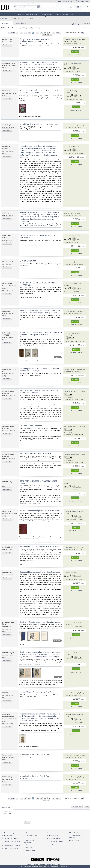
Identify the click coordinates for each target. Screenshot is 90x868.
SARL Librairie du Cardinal (73, 623)
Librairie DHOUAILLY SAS (71, 236)
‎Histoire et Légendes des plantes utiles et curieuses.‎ (40, 572)
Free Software (30, 850)
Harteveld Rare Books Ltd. (72, 391)
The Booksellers (46, 14)
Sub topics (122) (21, 23)
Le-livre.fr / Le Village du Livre (72, 63)
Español (59, 865)
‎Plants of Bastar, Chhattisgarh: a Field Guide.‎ (37, 692)
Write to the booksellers (65, 1)
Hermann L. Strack (69, 125)
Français (35, 865)
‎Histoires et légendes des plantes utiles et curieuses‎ (39, 622)
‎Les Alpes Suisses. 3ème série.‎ (31, 426)
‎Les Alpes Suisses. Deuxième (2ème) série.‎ (36, 453)
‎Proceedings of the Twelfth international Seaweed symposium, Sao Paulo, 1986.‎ (39, 370)
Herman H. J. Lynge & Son (73, 333)
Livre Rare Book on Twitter (78, 833)
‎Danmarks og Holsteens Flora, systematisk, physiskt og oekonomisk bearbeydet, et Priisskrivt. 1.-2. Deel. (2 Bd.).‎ (41, 335)
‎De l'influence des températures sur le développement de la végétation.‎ (34, 40)
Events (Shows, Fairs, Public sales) (11, 842)
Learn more (64, 866)
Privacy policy (52, 844)
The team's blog (52, 836)
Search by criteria (19, 9)
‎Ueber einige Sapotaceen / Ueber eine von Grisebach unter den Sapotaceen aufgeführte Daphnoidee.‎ (40, 312)
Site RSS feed (74, 840)
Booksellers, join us (31, 833)
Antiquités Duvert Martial (71, 547)
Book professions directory (64, 14)
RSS (80, 24)
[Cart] (71, 7)
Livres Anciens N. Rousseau (74, 653)
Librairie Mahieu (69, 262)
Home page (20, 14)
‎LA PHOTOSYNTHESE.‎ (28, 261)
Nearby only (36, 28)
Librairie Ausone (69, 213)
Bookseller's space (82, 1)
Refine (86, 28)
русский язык (51, 865)
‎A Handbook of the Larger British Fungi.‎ (35, 754)
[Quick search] (27, 7)
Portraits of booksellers (11, 838)
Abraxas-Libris (68, 147)
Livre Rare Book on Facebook (76, 836)
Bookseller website (31, 836)
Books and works (32, 14)
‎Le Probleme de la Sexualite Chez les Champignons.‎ (40, 124)
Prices (28, 845)
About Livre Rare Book (55, 833)
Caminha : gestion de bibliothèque (30, 841)
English (29, 865)
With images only (26, 28)
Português (43, 865)
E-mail (87, 24)
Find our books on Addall (10, 848)
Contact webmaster (53, 838)
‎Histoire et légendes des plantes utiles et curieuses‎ (39, 511)
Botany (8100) (7, 23)
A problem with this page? (55, 841)
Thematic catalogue (17, 18)
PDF (74, 24)
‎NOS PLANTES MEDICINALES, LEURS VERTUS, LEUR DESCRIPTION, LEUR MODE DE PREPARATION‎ (39, 64)
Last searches (7, 808)
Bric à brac (29, 848)
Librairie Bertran (69, 573)
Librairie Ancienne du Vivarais (73, 40)
